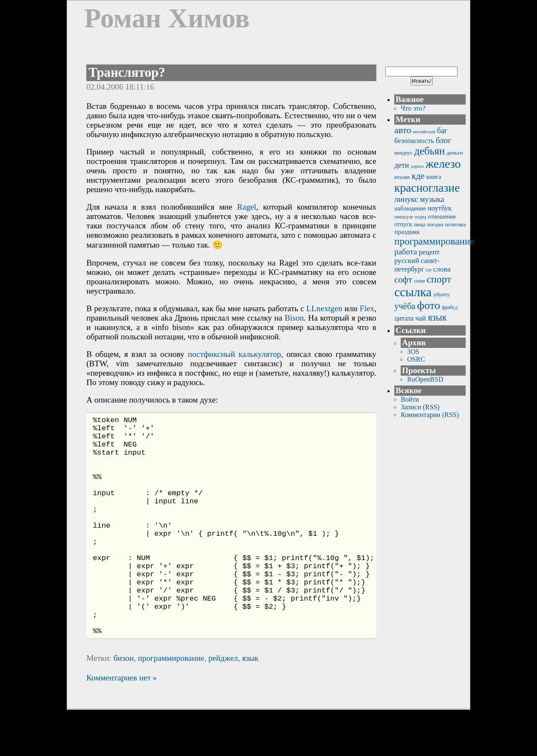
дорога (417, 166)
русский (407, 261)
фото (428, 305)
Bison (294, 318)
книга (434, 177)
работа (406, 252)
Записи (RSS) (420, 407)
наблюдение (410, 208)
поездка (435, 225)
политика (456, 225)
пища (420, 225)
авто (403, 130)
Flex (367, 308)
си (429, 270)
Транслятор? (127, 73)
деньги (455, 153)
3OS (413, 352)
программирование (171, 704)
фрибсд (450, 308)
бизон (124, 704)
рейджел (223, 704)
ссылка (413, 292)
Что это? (413, 108)
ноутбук (440, 208)
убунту (442, 294)
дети (402, 165)
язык (251, 704)
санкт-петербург (417, 265)
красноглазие (427, 188)
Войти (410, 399)
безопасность (414, 141)
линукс (406, 199)
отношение (442, 217)
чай (421, 318)
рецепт (429, 252)
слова (442, 269)
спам (419, 281)
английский (424, 132)
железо (443, 164)
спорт (439, 279)
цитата (404, 318)
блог (443, 140)
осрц (421, 217)
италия (402, 177)
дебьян (430, 151)
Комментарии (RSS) (430, 415)
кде (418, 176)
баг (442, 131)
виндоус (403, 153)
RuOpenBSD (425, 379)
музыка (432, 199)
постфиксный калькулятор (234, 354)
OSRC (416, 359)
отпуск (403, 224)
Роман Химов (167, 18)
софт (403, 280)
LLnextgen (324, 308)
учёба (405, 306)
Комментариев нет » (122, 724)
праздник (407, 232)
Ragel (247, 207)
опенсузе (404, 217)
